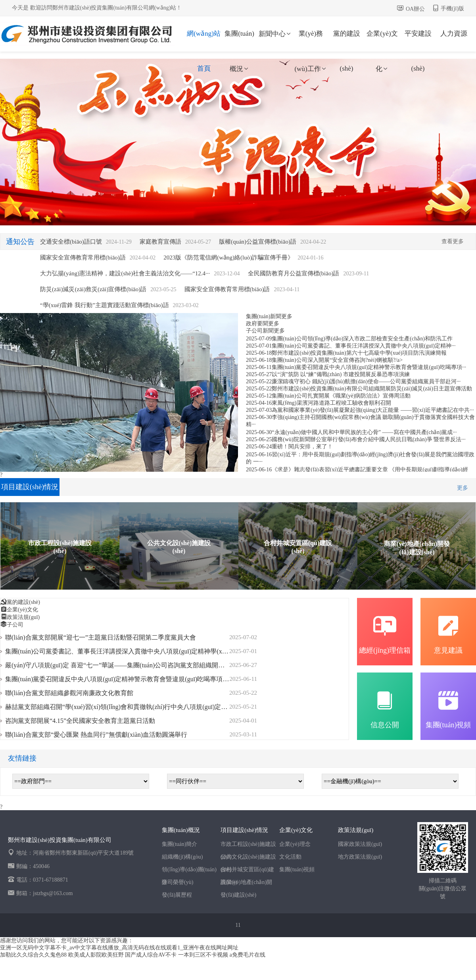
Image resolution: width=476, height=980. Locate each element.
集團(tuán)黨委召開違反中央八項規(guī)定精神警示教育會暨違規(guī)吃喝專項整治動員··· (129, 679)
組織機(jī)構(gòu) (182, 857)
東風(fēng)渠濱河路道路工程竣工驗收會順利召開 (331, 403)
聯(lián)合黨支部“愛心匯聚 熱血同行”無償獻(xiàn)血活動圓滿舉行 (96, 735)
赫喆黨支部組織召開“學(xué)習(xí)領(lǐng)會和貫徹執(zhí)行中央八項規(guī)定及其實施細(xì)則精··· (142, 707)
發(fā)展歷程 (177, 895)
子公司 (15, 625)
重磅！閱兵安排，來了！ (302, 447)
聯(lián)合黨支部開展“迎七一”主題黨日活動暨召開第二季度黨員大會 (101, 637)
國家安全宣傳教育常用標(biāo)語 (83, 257)
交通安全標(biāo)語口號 (71, 242)
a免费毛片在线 (247, 955)
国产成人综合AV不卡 (151, 955)
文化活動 (290, 857)
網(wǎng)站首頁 (204, 40)
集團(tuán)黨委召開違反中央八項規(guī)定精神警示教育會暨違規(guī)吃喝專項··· (369, 367)
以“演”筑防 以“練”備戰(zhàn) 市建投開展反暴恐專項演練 (341, 374)
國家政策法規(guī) (360, 844)
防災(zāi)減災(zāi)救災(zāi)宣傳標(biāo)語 (93, 289)
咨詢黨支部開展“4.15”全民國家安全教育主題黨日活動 (80, 721)
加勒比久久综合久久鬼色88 (33, 955)
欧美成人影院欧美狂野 (96, 955)
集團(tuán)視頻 (297, 870)
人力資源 (454, 34)
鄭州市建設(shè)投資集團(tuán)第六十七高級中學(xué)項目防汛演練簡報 (359, 353)
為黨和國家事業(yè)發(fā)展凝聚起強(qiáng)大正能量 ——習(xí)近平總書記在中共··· (373, 410)
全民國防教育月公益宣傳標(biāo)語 (294, 273)
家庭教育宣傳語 (160, 242)
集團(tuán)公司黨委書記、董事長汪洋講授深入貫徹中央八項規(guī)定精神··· (364, 346)
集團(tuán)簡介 (179, 844)
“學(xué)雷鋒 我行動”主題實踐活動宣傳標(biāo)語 (105, 305)
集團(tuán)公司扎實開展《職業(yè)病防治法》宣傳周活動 (341, 396)
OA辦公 (415, 9)
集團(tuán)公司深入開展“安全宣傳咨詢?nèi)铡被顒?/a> (337, 360)
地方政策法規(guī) (360, 857)
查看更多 (453, 241)
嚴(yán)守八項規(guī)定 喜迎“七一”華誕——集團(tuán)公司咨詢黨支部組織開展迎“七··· (125, 665)
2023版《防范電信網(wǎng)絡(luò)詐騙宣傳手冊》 (228, 257)
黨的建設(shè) (347, 40)
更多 (287, 316)
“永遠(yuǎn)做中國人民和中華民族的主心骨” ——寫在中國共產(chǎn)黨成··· (364, 432)
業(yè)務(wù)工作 (311, 40)
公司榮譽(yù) (178, 882)
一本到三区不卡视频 (203, 955)
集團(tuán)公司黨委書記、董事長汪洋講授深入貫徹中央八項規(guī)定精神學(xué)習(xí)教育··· (134, 651)
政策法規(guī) (23, 617)
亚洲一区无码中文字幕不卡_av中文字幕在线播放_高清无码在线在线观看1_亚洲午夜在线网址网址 (119, 948)
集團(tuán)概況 (239, 40)
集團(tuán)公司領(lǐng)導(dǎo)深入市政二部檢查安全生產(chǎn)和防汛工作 (362, 339)
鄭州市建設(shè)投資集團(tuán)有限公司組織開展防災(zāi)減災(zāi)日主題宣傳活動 (372, 389)
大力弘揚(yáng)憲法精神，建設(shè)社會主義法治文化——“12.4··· (125, 273)
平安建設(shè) (418, 40)
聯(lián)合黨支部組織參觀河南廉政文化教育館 (69, 693)
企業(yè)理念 (295, 844)
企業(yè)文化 (382, 40)
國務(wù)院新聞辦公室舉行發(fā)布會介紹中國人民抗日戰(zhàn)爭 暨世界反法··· (369, 439)
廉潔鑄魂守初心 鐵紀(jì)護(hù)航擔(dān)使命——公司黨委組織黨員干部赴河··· (366, 381)
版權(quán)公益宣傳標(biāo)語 (258, 242)
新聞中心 (275, 34)
